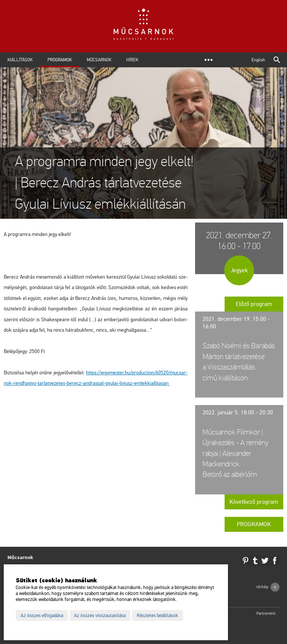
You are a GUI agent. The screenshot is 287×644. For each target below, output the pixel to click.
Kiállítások (20, 60)
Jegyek (239, 270)
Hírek (132, 60)
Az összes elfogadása (42, 616)
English (258, 60)
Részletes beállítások (158, 616)
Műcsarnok (99, 60)
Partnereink (266, 614)
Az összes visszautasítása (100, 616)
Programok (60, 60)
